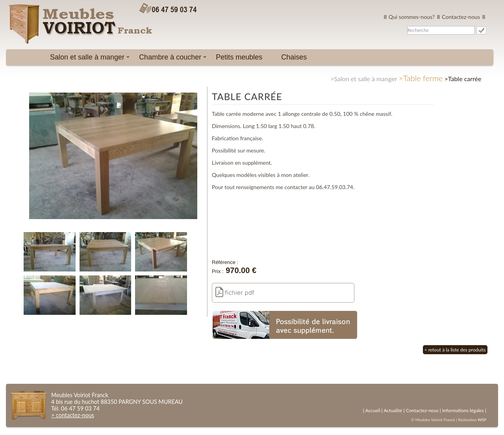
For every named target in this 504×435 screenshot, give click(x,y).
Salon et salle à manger (91, 59)
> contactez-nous (73, 415)
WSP (482, 420)
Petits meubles (239, 57)
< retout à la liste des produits (455, 350)
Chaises (294, 57)
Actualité (393, 410)
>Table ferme (421, 78)
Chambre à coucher (174, 59)
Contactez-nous (461, 17)
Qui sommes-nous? (412, 17)
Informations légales (463, 410)
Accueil (372, 410)
